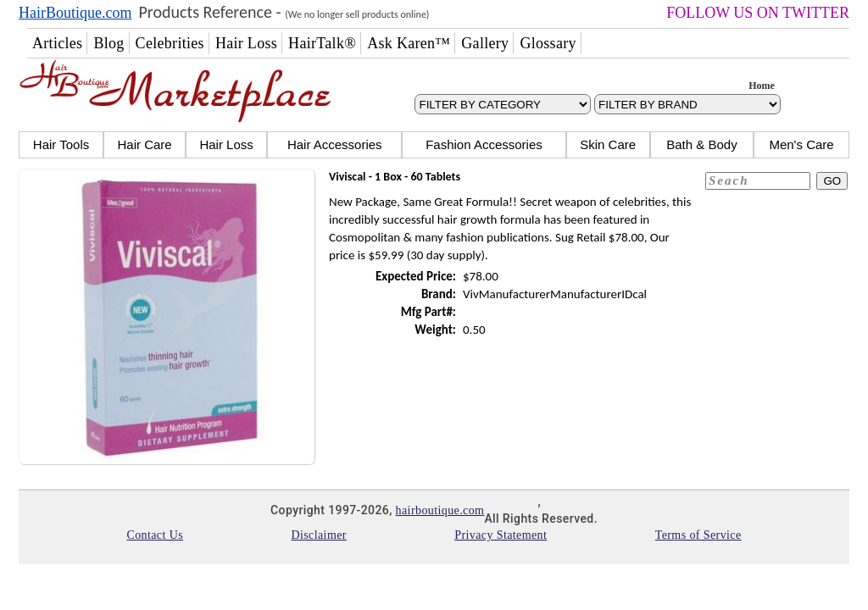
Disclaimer (318, 535)
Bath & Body (701, 144)
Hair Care (144, 144)
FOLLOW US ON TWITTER (758, 13)
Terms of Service (698, 535)
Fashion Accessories (484, 144)
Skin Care (608, 144)
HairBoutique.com (75, 13)
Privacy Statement (501, 535)
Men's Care (801, 144)
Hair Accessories (335, 144)
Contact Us (155, 535)
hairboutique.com (440, 510)
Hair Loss (226, 144)
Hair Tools (61, 144)
